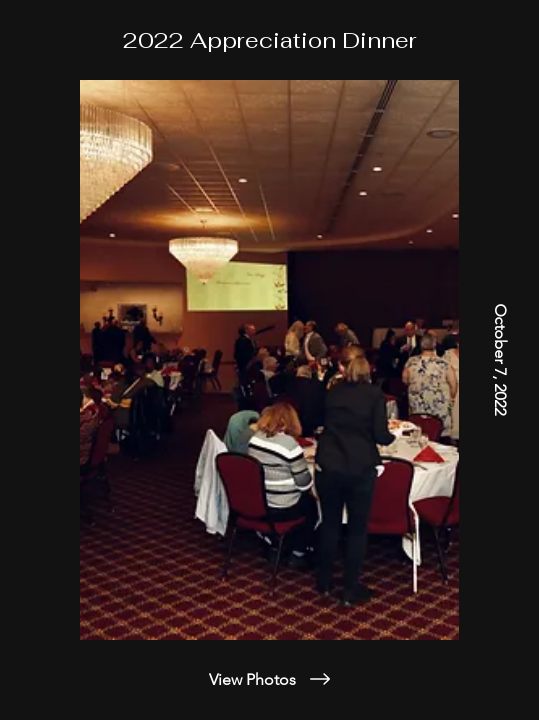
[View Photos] (269, 679)
